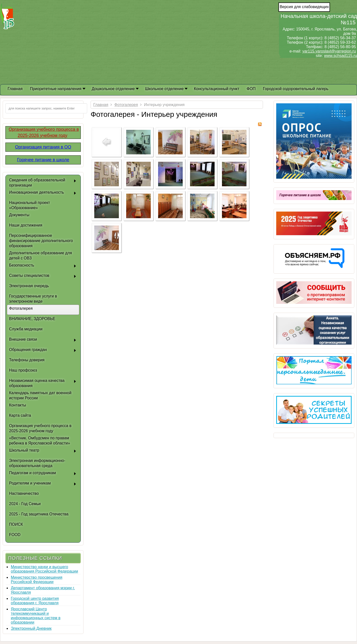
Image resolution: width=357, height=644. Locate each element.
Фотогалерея (126, 105)
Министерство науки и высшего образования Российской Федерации (44, 569)
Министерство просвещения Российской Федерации (37, 580)
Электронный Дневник (31, 628)
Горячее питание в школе (43, 160)
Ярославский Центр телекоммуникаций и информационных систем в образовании (36, 616)
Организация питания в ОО (43, 147)
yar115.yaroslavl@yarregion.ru (329, 51)
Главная (101, 105)
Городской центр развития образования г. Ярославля (35, 601)
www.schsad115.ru (341, 56)
